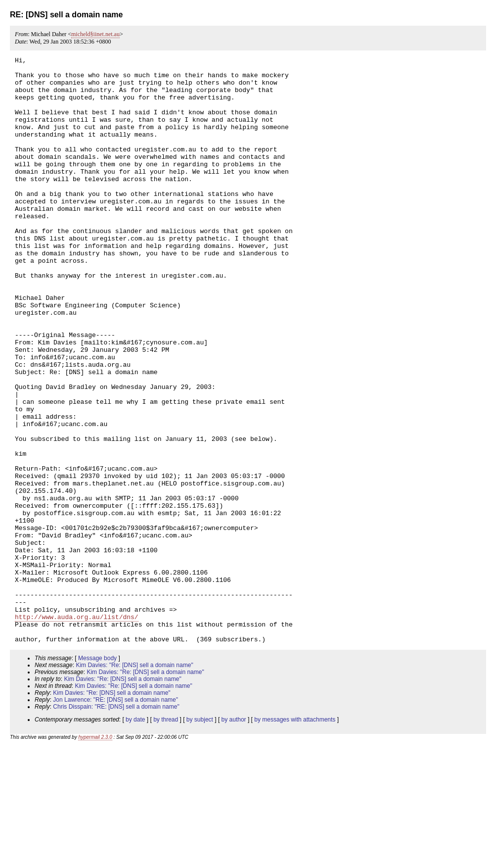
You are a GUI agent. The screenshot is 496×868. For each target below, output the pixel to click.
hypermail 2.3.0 (95, 854)
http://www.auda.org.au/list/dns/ (77, 729)
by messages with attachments (295, 837)
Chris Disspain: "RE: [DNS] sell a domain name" (116, 824)
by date (135, 837)
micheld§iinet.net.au (95, 34)
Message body (97, 775)
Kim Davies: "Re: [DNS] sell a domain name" (134, 782)
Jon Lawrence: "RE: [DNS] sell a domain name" (115, 817)
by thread (166, 837)
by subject (200, 837)
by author (234, 837)
